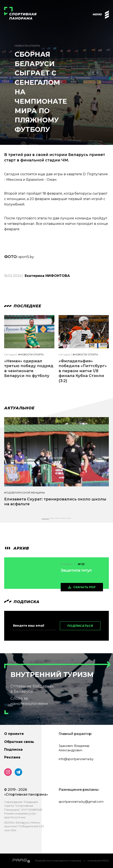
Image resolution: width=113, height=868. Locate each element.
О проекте (14, 734)
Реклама (12, 757)
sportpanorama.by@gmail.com (81, 802)
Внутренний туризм (52, 675)
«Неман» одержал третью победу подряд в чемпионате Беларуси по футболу (29, 368)
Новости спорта (27, 46)
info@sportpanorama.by (76, 759)
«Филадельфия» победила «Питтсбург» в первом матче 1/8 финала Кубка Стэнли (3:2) (83, 371)
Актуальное (19, 408)
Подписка (13, 750)
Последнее (23, 306)
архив (17, 548)
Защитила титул (76, 570)
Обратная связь (19, 742)
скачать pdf (84, 587)
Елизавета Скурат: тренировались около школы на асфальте (55, 502)
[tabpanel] (56, 465)
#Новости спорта (31, 355)
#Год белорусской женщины (24, 493)
